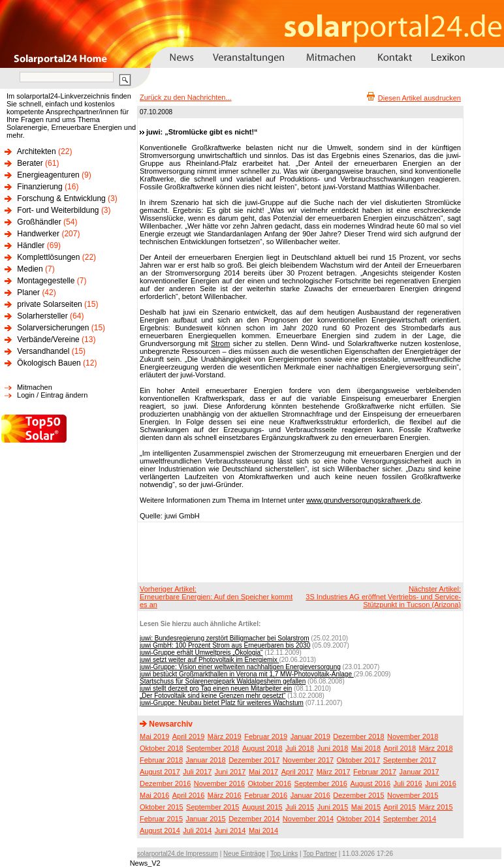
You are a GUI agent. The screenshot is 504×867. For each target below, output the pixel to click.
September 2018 (213, 748)
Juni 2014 (230, 830)
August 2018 (262, 748)
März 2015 (436, 807)
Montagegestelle (46, 281)
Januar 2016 (310, 795)
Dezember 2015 (358, 795)
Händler (31, 245)
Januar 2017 (419, 772)
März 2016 (225, 795)
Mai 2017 (263, 772)
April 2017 (298, 772)
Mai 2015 (366, 807)
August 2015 (262, 807)
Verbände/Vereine (48, 339)
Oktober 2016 (269, 783)
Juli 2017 (197, 772)
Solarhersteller (42, 316)
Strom (220, 343)
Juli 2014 (197, 830)
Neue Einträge (244, 854)
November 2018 (413, 736)
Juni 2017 (230, 772)
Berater (30, 163)
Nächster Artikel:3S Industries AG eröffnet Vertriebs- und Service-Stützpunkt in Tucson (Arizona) (383, 597)
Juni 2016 (441, 783)
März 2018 (436, 748)
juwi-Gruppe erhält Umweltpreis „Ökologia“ (201, 653)
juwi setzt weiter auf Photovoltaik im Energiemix (209, 660)
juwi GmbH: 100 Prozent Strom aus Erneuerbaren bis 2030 (225, 645)
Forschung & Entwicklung (61, 198)
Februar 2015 (161, 819)
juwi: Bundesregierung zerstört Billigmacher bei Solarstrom (225, 638)
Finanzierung (39, 187)
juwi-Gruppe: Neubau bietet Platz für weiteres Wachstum (222, 703)
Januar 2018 (206, 760)
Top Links (284, 854)
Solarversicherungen (53, 328)
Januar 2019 (310, 736)
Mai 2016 (154, 795)
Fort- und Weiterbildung (58, 210)
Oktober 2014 (359, 819)
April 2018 (400, 748)
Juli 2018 (300, 748)
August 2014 (160, 830)
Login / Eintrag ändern (52, 395)
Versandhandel (43, 351)
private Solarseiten (49, 304)
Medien (30, 269)
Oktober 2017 (359, 760)
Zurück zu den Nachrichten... (186, 97)
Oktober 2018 (162, 748)
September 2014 (410, 819)
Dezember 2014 (254, 819)
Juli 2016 (408, 783)
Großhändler (39, 222)
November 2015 (413, 795)
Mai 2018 (366, 748)
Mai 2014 (263, 830)
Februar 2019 (266, 736)
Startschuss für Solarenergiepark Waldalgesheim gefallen (223, 681)
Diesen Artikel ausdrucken (419, 98)
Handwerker (38, 234)
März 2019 (225, 736)
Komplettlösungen (48, 257)
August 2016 (370, 783)
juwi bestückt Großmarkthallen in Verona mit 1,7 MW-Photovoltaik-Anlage (247, 674)
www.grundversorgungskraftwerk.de (363, 500)
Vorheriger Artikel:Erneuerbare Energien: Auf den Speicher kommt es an (216, 597)
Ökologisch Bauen (49, 363)
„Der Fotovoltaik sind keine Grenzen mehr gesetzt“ (213, 696)
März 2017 (334, 772)
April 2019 (189, 736)
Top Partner (320, 854)
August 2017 (160, 772)
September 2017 (410, 760)
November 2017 (308, 760)
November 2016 (219, 783)
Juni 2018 (333, 748)
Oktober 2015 (162, 807)
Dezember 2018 (358, 736)
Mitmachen (35, 387)
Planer (28, 292)
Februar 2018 (161, 760)
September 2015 (213, 807)
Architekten (37, 151)
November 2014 (308, 819)
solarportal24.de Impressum (178, 854)
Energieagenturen (48, 175)
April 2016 (189, 795)
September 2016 (321, 783)
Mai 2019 (154, 736)
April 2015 (400, 807)
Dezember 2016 (165, 783)
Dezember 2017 (254, 760)
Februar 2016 (266, 795)
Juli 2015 (300, 807)
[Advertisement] (298, 552)
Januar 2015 (206, 819)
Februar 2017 (375, 772)
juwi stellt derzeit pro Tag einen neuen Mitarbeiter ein (216, 688)
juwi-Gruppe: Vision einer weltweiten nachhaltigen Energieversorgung (240, 667)
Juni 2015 (333, 807)
